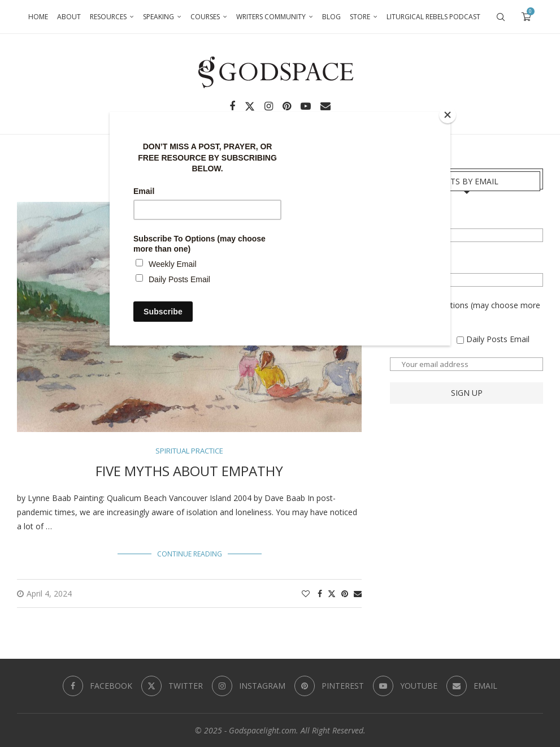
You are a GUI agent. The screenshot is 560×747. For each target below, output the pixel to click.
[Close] (448, 115)
